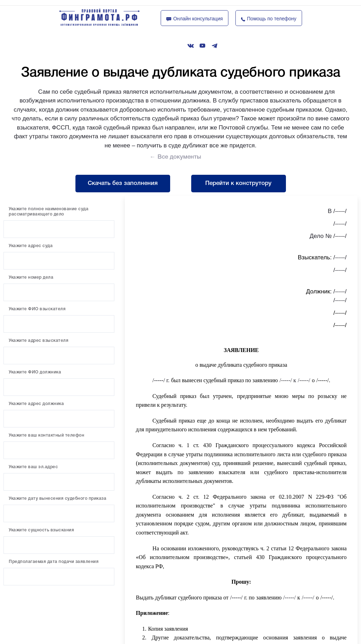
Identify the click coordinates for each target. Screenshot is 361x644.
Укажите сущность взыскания (41, 530)
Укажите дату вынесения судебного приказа (58, 499)
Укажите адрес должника (36, 404)
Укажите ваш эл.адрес (33, 467)
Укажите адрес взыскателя (39, 341)
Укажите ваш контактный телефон (46, 435)
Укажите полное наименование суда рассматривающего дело (49, 212)
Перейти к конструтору (238, 183)
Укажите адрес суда (31, 246)
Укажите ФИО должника (35, 372)
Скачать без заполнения (123, 183)
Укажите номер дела (31, 277)
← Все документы (175, 157)
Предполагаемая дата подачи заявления (54, 562)
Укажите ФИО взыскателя (37, 309)
